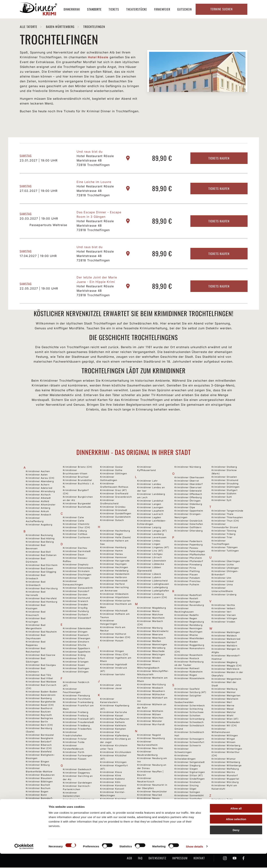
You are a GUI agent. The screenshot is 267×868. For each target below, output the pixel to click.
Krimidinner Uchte (223, 565)
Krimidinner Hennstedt (114, 581)
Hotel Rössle (98, 57)
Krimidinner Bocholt (38, 785)
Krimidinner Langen (149, 505)
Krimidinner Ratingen (187, 602)
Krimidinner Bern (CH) (39, 725)
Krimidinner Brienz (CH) (78, 467)
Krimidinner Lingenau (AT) (153, 548)
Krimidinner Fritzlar (75, 739)
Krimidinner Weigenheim (226, 679)
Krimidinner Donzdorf (76, 592)
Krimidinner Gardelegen (77, 783)
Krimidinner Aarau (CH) (40, 478)
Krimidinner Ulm (221, 578)
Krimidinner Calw (73, 518)
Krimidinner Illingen (112, 652)
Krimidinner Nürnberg (188, 467)
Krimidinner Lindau (149, 541)
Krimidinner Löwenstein (152, 561)
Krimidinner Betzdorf (39, 742)
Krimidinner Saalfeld (187, 689)
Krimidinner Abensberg (40, 482)
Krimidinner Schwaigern (189, 739)
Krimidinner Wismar (224, 759)
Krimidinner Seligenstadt (190, 763)
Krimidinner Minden (149, 658)
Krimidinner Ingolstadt (114, 665)
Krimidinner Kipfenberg (114, 736)
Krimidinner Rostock (187, 659)
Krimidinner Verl (221, 612)
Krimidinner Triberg (224, 535)
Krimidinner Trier (222, 538)
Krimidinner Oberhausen (189, 478)
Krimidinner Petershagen (190, 552)
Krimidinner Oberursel (188, 488)
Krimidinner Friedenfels (77, 729)
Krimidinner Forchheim (77, 699)
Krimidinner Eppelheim (77, 652)
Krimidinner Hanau (112, 555)
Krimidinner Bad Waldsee (41, 682)
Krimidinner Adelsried (39, 488)
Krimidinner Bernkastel (40, 735)
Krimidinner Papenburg (189, 545)
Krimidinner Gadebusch (77, 770)
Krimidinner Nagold (149, 735)
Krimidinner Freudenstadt (78, 723)
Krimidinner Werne (223, 706)
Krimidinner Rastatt (186, 599)
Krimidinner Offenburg (188, 498)
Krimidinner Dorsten (75, 595)
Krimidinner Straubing (225, 484)
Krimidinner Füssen (75, 759)
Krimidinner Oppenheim (189, 511)
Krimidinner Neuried (150, 795)
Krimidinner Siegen (186, 769)
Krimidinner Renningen (188, 629)
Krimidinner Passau (186, 548)
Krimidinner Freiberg (76, 713)
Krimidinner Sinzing (187, 786)
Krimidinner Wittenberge (227, 766)
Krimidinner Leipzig (149, 528)
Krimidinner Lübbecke (151, 565)
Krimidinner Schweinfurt (189, 743)
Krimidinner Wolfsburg (225, 769)
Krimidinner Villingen (224, 619)
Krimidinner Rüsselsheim (190, 679)
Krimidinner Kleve (111, 773)
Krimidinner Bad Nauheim (41, 632)
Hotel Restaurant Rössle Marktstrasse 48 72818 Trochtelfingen (95, 161)
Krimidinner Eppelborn (76, 649)
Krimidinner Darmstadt (77, 552)
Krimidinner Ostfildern (188, 528)
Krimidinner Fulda (74, 743)
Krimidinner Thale (222, 515)
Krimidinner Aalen (37, 475)
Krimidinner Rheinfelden (189, 639)
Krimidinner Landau (149, 485)
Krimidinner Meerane (150, 635)
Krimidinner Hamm (112, 551)
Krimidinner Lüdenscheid (152, 581)
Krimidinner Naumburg (151, 739)
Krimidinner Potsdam (187, 578)
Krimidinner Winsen (224, 743)
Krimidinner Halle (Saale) (116, 538)
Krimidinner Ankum (37, 512)
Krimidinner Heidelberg (114, 571)
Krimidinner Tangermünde (227, 511)
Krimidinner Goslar (112, 467)
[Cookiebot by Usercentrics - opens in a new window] (24, 861)
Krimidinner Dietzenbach (78, 568)
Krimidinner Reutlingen (188, 632)
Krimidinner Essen (74, 666)
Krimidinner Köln (110, 783)
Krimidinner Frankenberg (78, 703)
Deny (236, 844)
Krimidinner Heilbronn (114, 578)
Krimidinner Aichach (38, 495)
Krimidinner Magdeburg (152, 608)
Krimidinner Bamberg (39, 699)
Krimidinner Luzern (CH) (152, 598)
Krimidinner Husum (112, 641)
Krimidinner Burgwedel (77, 504)
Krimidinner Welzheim (225, 699)
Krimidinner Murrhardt (151, 725)
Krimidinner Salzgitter (188, 696)
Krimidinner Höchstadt (114, 611)
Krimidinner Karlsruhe (114, 713)
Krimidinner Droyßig (75, 608)
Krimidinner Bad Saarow (41, 656)
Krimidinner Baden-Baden (42, 692)
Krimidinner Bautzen (38, 712)
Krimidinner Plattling (187, 572)
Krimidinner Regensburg (189, 622)
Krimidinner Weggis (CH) (227, 666)
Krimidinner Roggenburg (189, 646)
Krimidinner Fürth (74, 753)
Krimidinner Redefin (187, 616)
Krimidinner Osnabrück (189, 521)
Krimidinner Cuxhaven (76, 538)
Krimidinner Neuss (148, 799)
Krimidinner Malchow (150, 615)
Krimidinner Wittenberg (226, 763)
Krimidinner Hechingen (114, 568)
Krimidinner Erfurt (74, 659)
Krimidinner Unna (222, 585)
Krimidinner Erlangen (76, 662)
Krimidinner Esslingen (76, 669)
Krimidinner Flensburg (76, 696)
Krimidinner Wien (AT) (225, 719)
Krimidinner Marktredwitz (153, 632)
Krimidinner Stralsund (225, 481)
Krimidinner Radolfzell (188, 596)
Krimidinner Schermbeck (190, 706)
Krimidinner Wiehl (222, 716)
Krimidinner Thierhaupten (227, 518)
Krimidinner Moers (149, 662)
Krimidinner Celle (74, 521)
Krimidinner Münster (150, 722)
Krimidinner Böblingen (39, 782)
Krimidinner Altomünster (41, 505)
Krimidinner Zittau (223, 806)
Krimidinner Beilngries (39, 719)
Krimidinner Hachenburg (115, 531)
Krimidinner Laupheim (151, 511)
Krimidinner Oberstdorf (189, 485)
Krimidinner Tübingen (225, 548)
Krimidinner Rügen (186, 676)
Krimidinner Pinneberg (188, 565)
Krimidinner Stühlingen (226, 487)
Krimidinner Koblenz (113, 779)
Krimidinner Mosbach (150, 688)
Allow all (236, 823)
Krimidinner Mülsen (149, 715)
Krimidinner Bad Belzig (40, 542)
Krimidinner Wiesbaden (226, 723)
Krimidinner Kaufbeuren (115, 719)
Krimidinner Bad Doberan (41, 556)
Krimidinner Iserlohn (113, 675)
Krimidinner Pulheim (187, 585)
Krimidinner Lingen (149, 545)
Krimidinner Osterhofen (189, 525)
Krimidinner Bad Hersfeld (41, 599)
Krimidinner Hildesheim (114, 594)
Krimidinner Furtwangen (78, 756)
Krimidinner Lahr (147, 481)
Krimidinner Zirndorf (224, 803)
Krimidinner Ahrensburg (40, 492)
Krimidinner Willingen (225, 736)
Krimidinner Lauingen (150, 508)
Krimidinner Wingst (223, 739)
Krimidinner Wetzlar (224, 713)
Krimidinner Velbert (223, 609)
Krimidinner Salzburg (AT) (190, 693)
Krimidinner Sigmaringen (190, 773)
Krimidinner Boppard (38, 805)
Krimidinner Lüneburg (150, 594)
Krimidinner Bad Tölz (39, 676)
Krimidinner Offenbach (188, 495)
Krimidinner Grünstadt (114, 511)
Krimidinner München (150, 718)
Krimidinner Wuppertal (225, 779)
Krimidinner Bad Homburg (42, 602)
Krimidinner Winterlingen (227, 749)
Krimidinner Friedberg (76, 726)
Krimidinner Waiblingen (226, 633)
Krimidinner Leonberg (150, 535)
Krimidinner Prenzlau (187, 582)
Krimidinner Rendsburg (188, 626)
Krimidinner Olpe (185, 508)
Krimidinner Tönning (224, 531)
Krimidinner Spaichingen (189, 803)
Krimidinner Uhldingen (225, 568)
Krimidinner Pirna (185, 568)
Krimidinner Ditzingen (76, 578)
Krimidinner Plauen (186, 575)
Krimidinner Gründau (113, 507)
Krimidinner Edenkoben (77, 629)
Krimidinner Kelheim (113, 723)
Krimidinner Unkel (223, 582)
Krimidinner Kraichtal (113, 799)
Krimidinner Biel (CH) (39, 749)
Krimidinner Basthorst (39, 709)
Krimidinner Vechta (223, 606)
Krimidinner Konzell (112, 789)
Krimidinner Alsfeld (37, 502)
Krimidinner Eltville (75, 646)
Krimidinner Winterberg (226, 746)
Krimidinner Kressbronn (115, 806)
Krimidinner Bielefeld (39, 752)
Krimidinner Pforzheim (188, 558)
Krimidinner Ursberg (224, 595)
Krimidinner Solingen (187, 793)
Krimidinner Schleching (189, 709)
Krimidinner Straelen (224, 477)
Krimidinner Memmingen (152, 645)
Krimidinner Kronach (113, 809)
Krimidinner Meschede (151, 652)
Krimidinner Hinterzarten (115, 601)
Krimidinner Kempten (113, 729)
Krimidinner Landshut (150, 501)
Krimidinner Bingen (37, 762)
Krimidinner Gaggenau (76, 773)
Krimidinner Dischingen (77, 575)
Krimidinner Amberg (38, 508)
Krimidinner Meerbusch (151, 638)
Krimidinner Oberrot (187, 481)
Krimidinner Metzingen (151, 655)
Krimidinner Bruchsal (76, 477)
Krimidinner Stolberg (224, 467)
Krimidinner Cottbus (75, 535)
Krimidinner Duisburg (76, 612)
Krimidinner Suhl (222, 497)
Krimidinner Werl (222, 703)
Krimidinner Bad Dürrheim (42, 566)
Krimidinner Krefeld (112, 803)
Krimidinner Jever (111, 689)
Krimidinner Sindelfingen (190, 779)
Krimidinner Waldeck (224, 636)
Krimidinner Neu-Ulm (150, 749)
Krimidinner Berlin (37, 722)
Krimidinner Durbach (76, 615)
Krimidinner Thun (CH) (225, 521)
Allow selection (236, 833)
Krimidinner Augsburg (39, 525)
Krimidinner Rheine (186, 636)
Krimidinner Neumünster (152, 792)
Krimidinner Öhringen (188, 501)
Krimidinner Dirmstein (76, 572)
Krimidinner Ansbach (38, 515)
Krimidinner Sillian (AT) (189, 776)
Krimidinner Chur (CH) (76, 528)
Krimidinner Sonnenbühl (189, 796)
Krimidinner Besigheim (40, 739)
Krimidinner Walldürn (224, 646)
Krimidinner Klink (111, 776)
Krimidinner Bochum (38, 789)
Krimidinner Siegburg (187, 766)
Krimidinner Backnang (39, 536)
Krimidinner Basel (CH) (40, 705)
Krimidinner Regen (186, 619)
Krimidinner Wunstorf (225, 776)
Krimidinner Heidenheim (115, 575)
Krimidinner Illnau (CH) (114, 655)
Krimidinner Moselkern (151, 692)
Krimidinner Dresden (75, 605)
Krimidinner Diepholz (76, 565)
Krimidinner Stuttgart (225, 491)
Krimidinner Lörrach (150, 558)
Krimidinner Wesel (223, 709)
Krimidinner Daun (74, 555)
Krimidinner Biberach (39, 745)
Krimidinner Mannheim (151, 618)
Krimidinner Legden (149, 518)
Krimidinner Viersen (224, 616)
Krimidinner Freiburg (76, 716)
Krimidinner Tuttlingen (225, 551)
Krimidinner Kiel (110, 733)
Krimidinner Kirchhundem (116, 753)
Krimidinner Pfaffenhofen (190, 555)
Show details (195, 861)
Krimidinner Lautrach (150, 515)
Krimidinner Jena (111, 686)
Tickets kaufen (219, 159)
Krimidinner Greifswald (114, 494)
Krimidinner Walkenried (226, 639)
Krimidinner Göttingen (114, 474)
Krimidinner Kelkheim (113, 726)
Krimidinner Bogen (37, 792)
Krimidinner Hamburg (113, 548)
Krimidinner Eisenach (76, 636)
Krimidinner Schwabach (189, 723)
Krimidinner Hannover (114, 558)
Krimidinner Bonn (36, 795)
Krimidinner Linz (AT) (150, 551)
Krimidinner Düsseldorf (77, 618)
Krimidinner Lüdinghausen (153, 584)
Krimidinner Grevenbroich (116, 497)
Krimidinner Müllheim (150, 712)
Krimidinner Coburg (75, 531)
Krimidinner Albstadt (38, 498)
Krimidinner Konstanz (113, 786)
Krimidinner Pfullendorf (189, 562)
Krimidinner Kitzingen (113, 763)
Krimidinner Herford (112, 584)
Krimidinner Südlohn (224, 494)
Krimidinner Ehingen (75, 632)
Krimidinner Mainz (148, 612)
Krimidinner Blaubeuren (40, 775)
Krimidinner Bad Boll (38, 552)
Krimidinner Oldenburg (188, 505)
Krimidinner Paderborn (188, 542)
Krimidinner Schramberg (189, 719)
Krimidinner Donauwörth (78, 588)
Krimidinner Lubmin (149, 578)
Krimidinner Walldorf (224, 643)
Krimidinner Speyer (186, 806)
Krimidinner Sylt (221, 501)
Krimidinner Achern (38, 485)
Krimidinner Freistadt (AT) (79, 719)
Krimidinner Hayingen (113, 565)
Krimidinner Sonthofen (188, 799)
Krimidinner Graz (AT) (113, 491)
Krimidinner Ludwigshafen (153, 591)
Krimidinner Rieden (186, 642)
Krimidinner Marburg (150, 628)
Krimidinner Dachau (75, 548)
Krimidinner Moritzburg (151, 685)
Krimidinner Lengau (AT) (152, 531)
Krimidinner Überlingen (226, 562)
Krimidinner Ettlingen (76, 672)
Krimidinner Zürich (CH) (226, 810)
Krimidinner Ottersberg (189, 531)
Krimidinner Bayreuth (39, 715)
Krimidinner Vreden (223, 622)
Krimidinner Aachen (38, 472)
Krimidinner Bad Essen (39, 569)
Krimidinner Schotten (187, 716)
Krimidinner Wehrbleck (226, 669)
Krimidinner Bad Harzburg (42, 589)
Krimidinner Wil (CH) (224, 726)
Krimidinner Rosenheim (189, 656)
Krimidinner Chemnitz (76, 525)
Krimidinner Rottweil (187, 669)
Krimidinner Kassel (112, 716)
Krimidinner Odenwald (188, 491)
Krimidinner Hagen (112, 535)
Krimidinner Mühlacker (151, 695)
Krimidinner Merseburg (151, 648)
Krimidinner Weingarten (226, 696)
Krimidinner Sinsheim (188, 783)
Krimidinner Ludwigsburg (153, 588)
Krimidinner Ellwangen (77, 639)
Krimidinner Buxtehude (77, 507)
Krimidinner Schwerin (188, 746)
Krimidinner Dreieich (76, 602)
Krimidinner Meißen (149, 642)
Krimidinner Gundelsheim (116, 517)
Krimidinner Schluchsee (189, 713)
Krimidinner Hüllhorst (113, 634)
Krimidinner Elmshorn (76, 642)
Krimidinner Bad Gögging (41, 572)
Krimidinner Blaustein (39, 779)
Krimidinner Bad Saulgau (41, 666)
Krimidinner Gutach (112, 521)
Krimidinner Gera (73, 813)
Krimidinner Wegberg (224, 663)
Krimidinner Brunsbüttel (77, 481)
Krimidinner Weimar (224, 693)
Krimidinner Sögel (185, 789)
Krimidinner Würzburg (225, 783)
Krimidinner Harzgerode (115, 561)
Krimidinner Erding (74, 656)
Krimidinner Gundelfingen (116, 514)
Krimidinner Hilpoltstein (115, 598)
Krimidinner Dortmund (76, 598)
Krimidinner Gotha (111, 471)
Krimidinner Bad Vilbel (39, 679)
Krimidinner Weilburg (224, 689)
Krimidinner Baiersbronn (41, 695)
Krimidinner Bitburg (38, 765)
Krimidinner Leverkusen (152, 538)
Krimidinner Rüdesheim (189, 672)
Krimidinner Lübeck (149, 575)
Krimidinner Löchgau (150, 555)
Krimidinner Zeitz (222, 800)
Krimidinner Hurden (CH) (115, 638)
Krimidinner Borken (38, 809)
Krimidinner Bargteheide (41, 702)
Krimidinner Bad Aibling (40, 539)
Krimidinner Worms (223, 773)
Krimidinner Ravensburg (189, 606)
